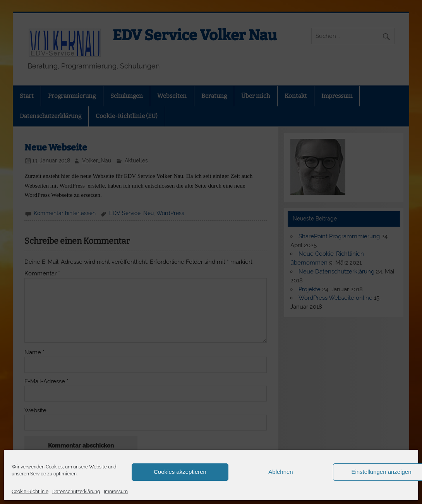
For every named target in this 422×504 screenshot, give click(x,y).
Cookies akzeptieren (180, 472)
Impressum (116, 492)
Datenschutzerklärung (76, 492)
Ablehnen (280, 472)
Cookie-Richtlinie (30, 492)
